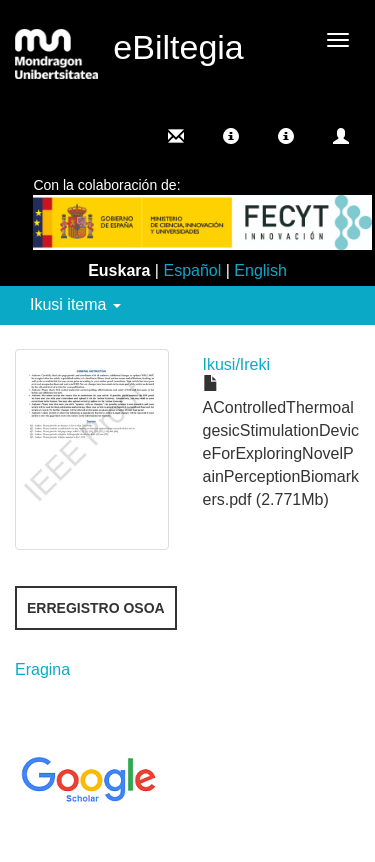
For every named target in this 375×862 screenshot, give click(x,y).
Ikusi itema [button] (75, 304)
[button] (231, 136)
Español (192, 270)
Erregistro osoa (96, 608)
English (260, 270)
